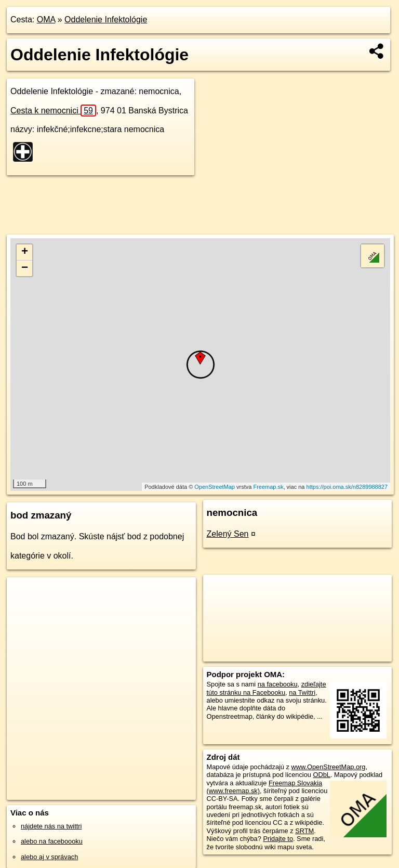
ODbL (321, 775)
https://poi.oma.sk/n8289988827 (347, 487)
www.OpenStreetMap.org (328, 767)
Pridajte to (278, 839)
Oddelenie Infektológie (106, 20)
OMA (46, 20)
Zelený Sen (228, 534)
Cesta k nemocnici (53, 111)
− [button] (25, 268)
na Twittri (302, 692)
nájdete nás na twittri (51, 826)
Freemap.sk (268, 487)
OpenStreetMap (215, 487)
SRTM (304, 831)
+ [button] (25, 252)
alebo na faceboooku (52, 841)
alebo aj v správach (49, 857)
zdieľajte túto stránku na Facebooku (267, 688)
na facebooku (278, 684)
